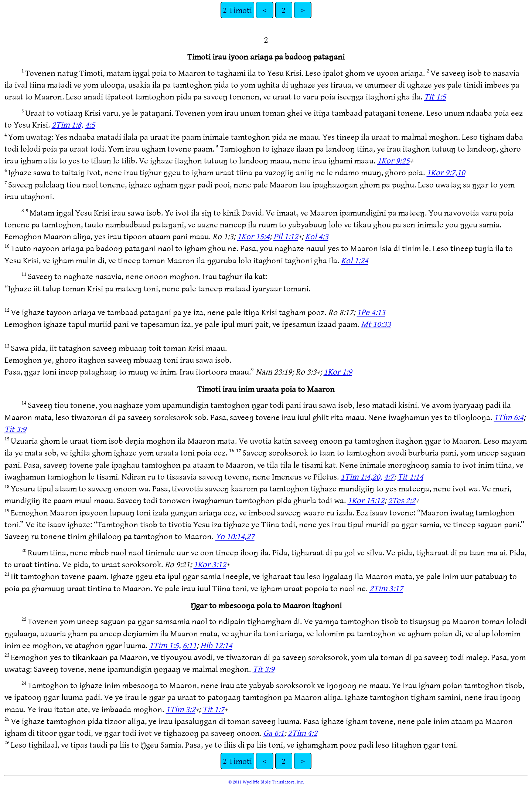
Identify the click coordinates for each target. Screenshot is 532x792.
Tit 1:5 (435, 96)
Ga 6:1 (274, 733)
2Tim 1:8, (67, 124)
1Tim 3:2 (181, 709)
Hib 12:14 (216, 645)
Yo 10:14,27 (235, 536)
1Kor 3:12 (210, 564)
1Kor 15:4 (253, 236)
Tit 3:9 (15, 429)
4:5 (90, 124)
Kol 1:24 (355, 260)
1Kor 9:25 (393, 160)
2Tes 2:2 (402, 500)
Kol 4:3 (317, 236)
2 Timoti (237, 10)
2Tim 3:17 (386, 588)
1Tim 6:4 (509, 417)
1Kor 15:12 (366, 500)
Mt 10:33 (376, 324)
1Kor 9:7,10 (446, 172)
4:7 (389, 476)
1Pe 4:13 (371, 312)
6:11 (190, 645)
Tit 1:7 (213, 709)
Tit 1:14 (410, 476)
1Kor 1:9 (338, 371)
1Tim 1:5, (165, 645)
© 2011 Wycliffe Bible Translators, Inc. (266, 782)
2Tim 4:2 (303, 733)
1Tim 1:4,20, (361, 476)
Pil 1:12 (286, 236)
